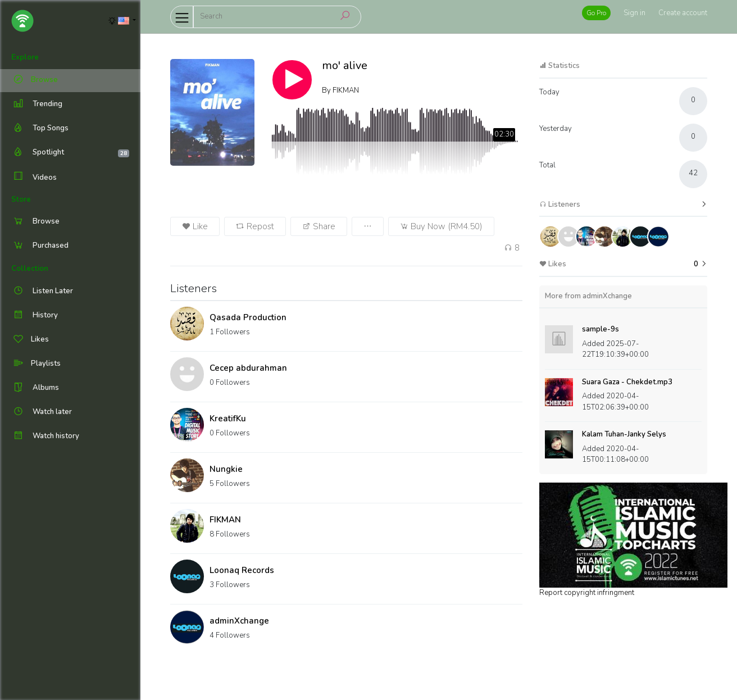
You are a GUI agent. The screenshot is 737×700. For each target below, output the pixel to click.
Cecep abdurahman (248, 368)
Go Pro (596, 13)
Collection (30, 269)
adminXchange (239, 621)
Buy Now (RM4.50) (441, 226)
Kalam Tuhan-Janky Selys (624, 434)
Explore (25, 57)
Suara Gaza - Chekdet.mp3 (627, 382)
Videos (34, 177)
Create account (683, 13)
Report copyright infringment (587, 593)
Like (195, 226)
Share (319, 226)
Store (21, 199)
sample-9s (600, 329)
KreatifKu (228, 419)
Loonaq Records (242, 570)
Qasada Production (248, 317)
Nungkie (226, 469)
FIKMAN (225, 520)
